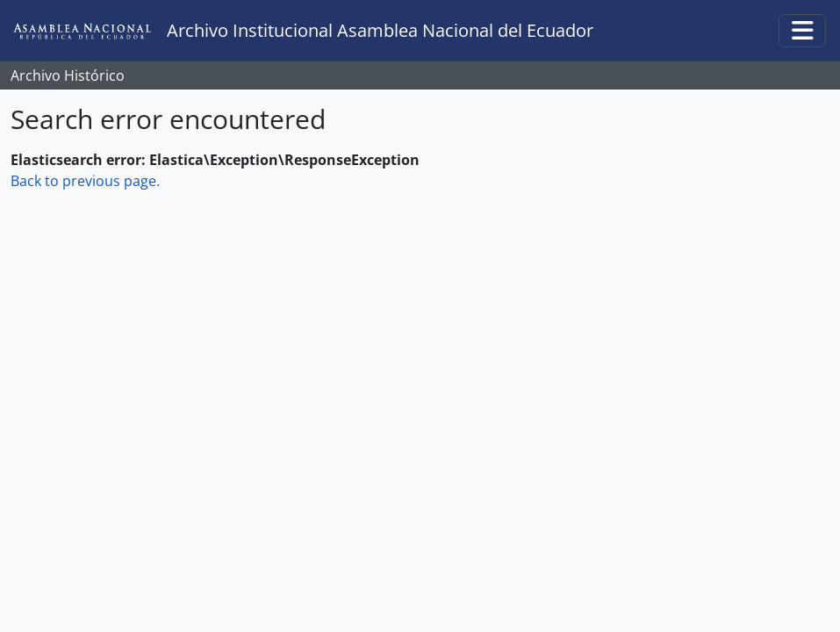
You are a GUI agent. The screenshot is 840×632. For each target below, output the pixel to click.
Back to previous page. (85, 181)
